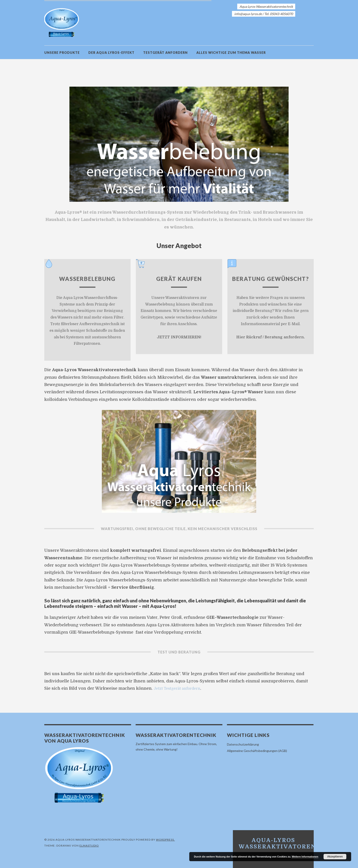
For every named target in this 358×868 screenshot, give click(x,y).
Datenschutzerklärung (243, 744)
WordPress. (165, 840)
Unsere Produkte (62, 53)
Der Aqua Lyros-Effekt (111, 53)
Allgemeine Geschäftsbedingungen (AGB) (257, 751)
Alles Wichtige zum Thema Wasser (231, 53)
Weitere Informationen (305, 857)
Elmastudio (89, 846)
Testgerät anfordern (165, 53)
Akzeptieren (335, 857)
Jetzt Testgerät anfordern (180, 688)
